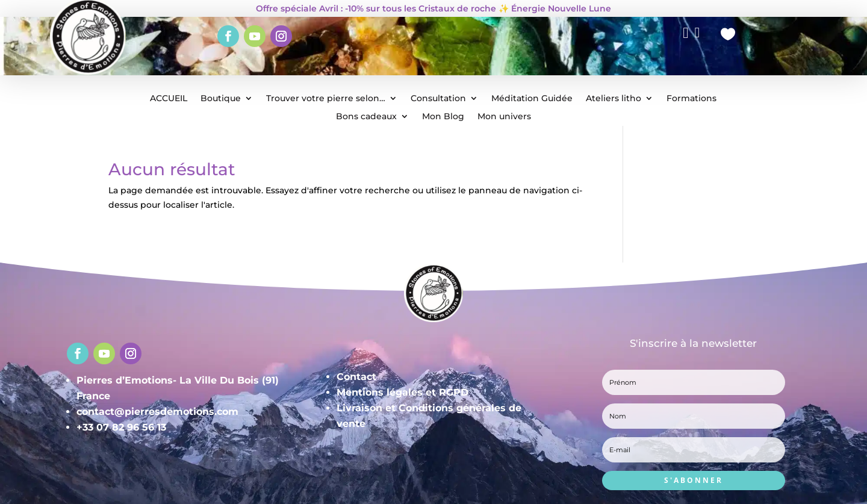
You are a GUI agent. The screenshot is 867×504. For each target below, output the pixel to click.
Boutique (221, 99)
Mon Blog (443, 117)
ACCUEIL (169, 99)
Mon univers (504, 117)
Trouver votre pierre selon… (326, 99)
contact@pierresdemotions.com (157, 412)
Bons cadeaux (366, 117)
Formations (691, 99)
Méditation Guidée (532, 99)
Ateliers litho (614, 99)
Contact (356, 377)
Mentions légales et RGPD (402, 392)
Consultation (438, 99)
